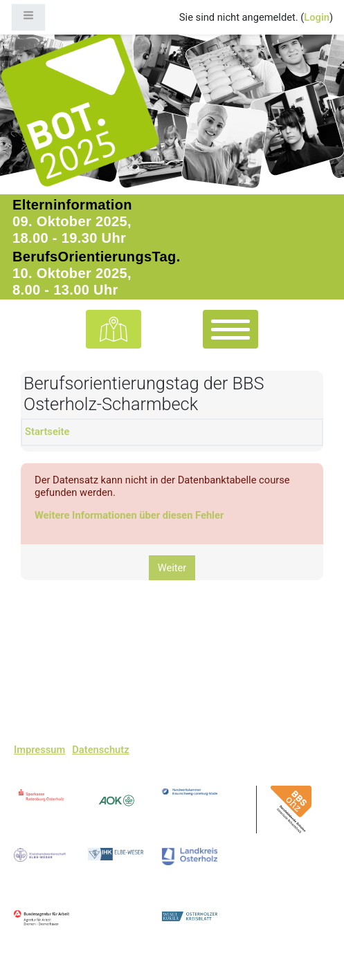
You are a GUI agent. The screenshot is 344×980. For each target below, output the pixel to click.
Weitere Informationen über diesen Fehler (129, 515)
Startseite (47, 432)
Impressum (39, 750)
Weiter (172, 568)
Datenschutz (100, 750)
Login (317, 17)
